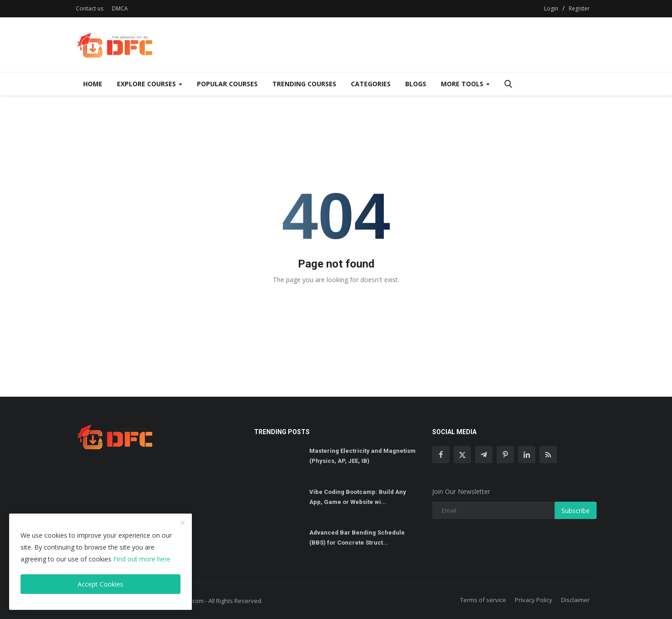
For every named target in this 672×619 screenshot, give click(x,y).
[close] (183, 523)
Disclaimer (575, 600)
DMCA (120, 8)
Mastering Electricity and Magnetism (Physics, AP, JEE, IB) (362, 456)
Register (579, 8)
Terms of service (483, 600)
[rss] (548, 455)
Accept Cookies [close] (101, 584)
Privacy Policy (534, 600)
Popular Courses (227, 84)
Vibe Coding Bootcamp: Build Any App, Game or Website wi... (358, 497)
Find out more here (142, 559)
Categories (371, 84)
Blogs (416, 84)
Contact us (90, 8)
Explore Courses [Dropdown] (150, 84)
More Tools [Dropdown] (465, 84)
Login (551, 8)
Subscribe (576, 511)
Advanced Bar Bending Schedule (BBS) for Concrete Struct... (357, 538)
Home (93, 84)
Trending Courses (304, 84)
